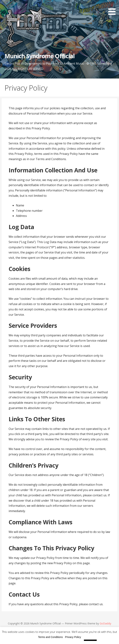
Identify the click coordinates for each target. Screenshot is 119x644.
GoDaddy (105, 623)
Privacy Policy (73, 637)
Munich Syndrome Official (40, 56)
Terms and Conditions (50, 637)
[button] (113, 8)
